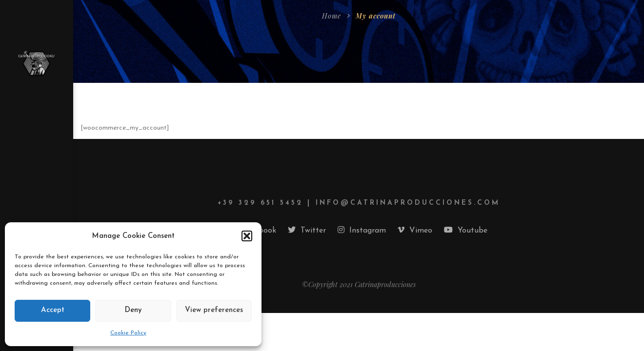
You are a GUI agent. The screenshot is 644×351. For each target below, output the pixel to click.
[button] (247, 236)
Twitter (307, 230)
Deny (133, 310)
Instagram (362, 230)
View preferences (214, 310)
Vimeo (415, 230)
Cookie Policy (128, 333)
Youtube (466, 230)
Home (332, 16)
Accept (53, 310)
